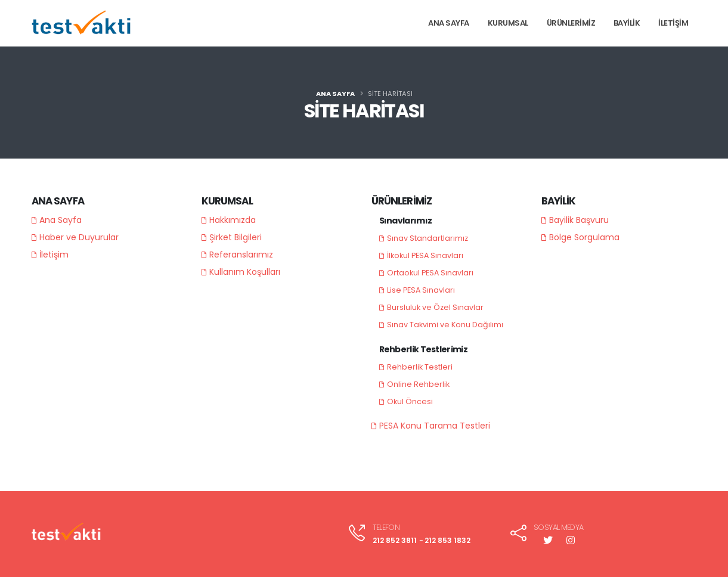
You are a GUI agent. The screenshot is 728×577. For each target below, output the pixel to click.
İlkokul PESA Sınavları (425, 255)
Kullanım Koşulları (245, 272)
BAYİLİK (627, 23)
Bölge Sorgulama (584, 237)
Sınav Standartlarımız (427, 238)
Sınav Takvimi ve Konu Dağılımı (445, 325)
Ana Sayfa (61, 220)
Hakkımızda (233, 220)
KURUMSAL (508, 23)
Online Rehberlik (418, 384)
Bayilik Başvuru (579, 220)
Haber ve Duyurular (79, 237)
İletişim (54, 255)
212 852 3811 (392, 540)
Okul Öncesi (410, 401)
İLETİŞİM (673, 23)
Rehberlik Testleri (420, 367)
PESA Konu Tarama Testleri (435, 426)
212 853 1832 (447, 540)
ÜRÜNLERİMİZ (571, 23)
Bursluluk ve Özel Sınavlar (435, 307)
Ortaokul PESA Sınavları (430, 273)
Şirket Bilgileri (236, 237)
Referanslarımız (241, 255)
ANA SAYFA (449, 23)
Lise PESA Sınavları (421, 290)
